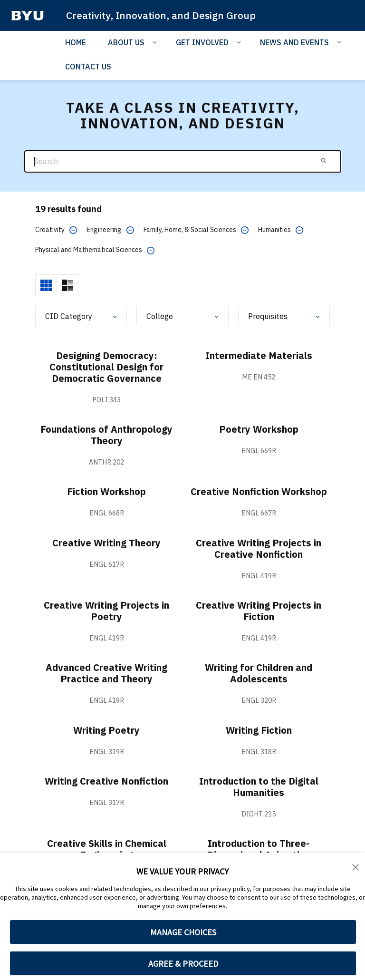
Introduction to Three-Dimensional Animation (259, 849)
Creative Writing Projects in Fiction (259, 611)
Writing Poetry (106, 730)
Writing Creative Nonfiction (106, 781)
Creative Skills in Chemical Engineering (107, 849)
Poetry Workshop (259, 429)
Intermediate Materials (259, 355)
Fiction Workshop (106, 491)
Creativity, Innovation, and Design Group (161, 15)
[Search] (183, 161)
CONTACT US (88, 67)
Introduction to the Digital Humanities (259, 787)
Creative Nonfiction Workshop (259, 491)
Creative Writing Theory (106, 543)
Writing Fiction (259, 730)
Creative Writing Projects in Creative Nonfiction (259, 548)
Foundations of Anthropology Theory (106, 435)
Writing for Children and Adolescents (259, 673)
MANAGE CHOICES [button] (183, 932)
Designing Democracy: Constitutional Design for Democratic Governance (106, 367)
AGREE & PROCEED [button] (183, 964)
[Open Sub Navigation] (156, 42)
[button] (355, 866)
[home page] (28, 16)
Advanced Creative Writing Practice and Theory (106, 673)
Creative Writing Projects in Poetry (106, 611)
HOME (76, 42)
